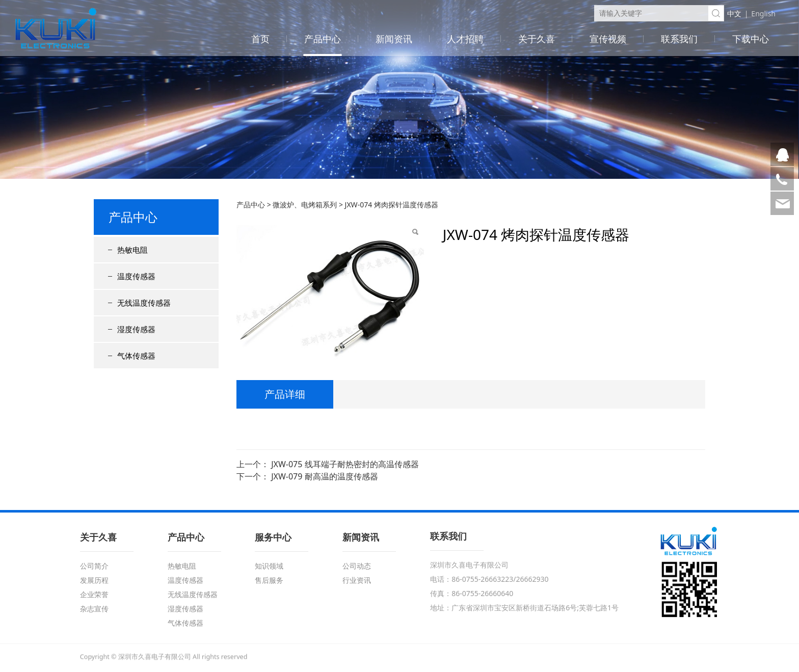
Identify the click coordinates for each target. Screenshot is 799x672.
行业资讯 (357, 580)
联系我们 (679, 39)
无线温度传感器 (144, 303)
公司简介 (94, 566)
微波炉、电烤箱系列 (305, 205)
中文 (734, 14)
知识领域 (269, 566)
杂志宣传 (94, 609)
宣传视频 (608, 39)
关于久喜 (537, 39)
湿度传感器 (136, 329)
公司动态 (357, 566)
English (763, 14)
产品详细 (285, 394)
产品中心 (323, 39)
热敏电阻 (132, 250)
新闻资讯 (394, 39)
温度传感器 (136, 276)
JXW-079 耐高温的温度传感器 (324, 476)
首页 (260, 39)
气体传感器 (136, 356)
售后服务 (269, 580)
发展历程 (94, 580)
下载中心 (751, 39)
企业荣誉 (94, 594)
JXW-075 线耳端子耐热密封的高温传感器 (345, 464)
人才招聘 (465, 39)
